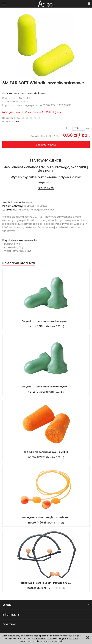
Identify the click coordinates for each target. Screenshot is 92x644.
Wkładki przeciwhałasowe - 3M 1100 (46, 452)
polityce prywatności (68, 638)
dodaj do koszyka (46, 145)
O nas (46, 605)
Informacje (46, 615)
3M (17, 122)
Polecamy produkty (19, 263)
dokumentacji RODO (43, 638)
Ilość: (69, 128)
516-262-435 (46, 188)
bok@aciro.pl (46, 183)
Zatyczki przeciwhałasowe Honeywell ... (46, 321)
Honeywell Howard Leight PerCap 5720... (46, 583)
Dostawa (46, 624)
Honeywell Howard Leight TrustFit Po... (46, 517)
